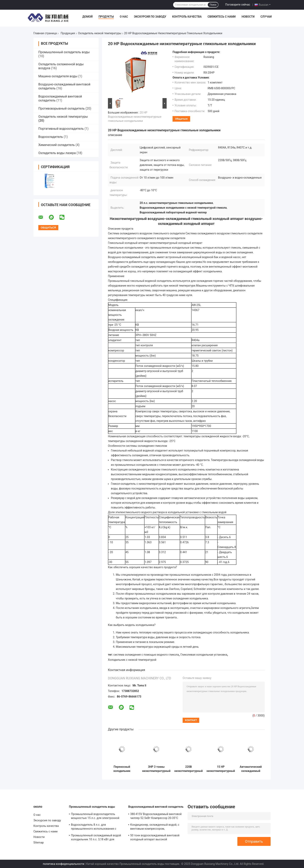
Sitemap (39, 842)
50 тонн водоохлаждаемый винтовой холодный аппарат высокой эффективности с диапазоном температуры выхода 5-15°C (155, 838)
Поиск (213, 5)
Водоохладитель (51, 137)
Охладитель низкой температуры (100, 33)
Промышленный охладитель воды (64, 52)
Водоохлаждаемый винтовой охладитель (156, 807)
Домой (88, 17)
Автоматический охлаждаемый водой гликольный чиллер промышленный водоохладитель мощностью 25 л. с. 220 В (251, 769)
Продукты (106, 17)
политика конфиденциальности (64, 864)
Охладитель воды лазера (57, 153)
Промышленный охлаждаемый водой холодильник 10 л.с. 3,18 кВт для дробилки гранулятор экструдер (96, 838)
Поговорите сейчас (238, 5)
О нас (124, 17)
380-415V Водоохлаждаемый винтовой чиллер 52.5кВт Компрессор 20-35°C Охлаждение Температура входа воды (156, 817)
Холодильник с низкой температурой (132, 660)
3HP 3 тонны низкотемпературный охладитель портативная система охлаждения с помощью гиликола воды (156, 769)
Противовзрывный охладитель (61, 108)
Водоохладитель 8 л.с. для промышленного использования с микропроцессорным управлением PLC (97, 827)
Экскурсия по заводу (150, 17)
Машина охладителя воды (58, 76)
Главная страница (45, 33)
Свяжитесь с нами (222, 17)
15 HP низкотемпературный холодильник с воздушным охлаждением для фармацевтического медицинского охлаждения (221, 769)
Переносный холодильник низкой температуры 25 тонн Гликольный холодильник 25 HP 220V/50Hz (122, 769)
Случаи (266, 17)
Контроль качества (187, 17)
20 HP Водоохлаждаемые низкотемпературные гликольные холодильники (135, 117)
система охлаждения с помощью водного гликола (146, 655)
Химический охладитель (57, 145)
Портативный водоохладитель (61, 129)
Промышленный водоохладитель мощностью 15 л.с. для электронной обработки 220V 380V (95, 817)
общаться (181, 119)
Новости (248, 17)
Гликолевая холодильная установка (204, 655)
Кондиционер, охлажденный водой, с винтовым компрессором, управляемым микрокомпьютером (155, 827)
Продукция (68, 33)
